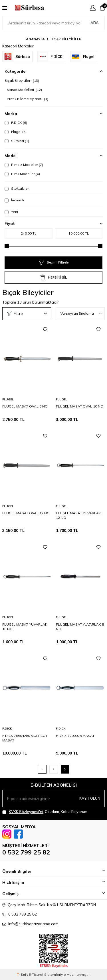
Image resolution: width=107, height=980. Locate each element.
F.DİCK (16, 123)
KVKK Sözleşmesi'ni (26, 812)
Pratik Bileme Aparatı (28, 99)
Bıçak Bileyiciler (22, 81)
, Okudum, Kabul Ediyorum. (45, 812)
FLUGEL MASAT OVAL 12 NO (26, 513)
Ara (95, 23)
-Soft (23, 974)
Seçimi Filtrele (54, 263)
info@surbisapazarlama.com (33, 924)
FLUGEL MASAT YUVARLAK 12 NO (78, 515)
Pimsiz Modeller (24, 165)
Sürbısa (17, 141)
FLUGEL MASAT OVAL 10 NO (80, 406)
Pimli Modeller (22, 174)
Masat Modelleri (24, 90)
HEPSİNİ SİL (53, 277)
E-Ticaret (36, 974)
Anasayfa (35, 39)
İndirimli (14, 200)
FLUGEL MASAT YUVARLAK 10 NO (25, 627)
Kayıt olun (90, 798)
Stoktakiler (17, 189)
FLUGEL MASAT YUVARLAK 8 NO (80, 627)
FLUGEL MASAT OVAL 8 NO (25, 406)
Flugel (16, 132)
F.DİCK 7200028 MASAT (75, 736)
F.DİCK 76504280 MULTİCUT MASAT (25, 738)
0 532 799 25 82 (26, 852)
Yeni (11, 212)
